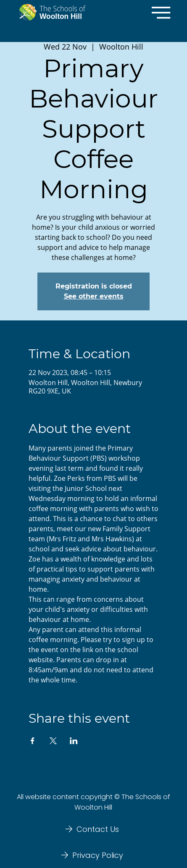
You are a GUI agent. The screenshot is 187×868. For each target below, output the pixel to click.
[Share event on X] (53, 741)
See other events (94, 296)
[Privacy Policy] (93, 855)
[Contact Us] (93, 829)
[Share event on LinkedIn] (74, 741)
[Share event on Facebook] (33, 741)
